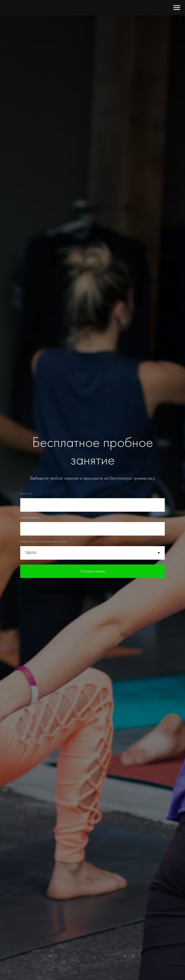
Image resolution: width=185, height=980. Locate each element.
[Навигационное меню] (177, 8)
